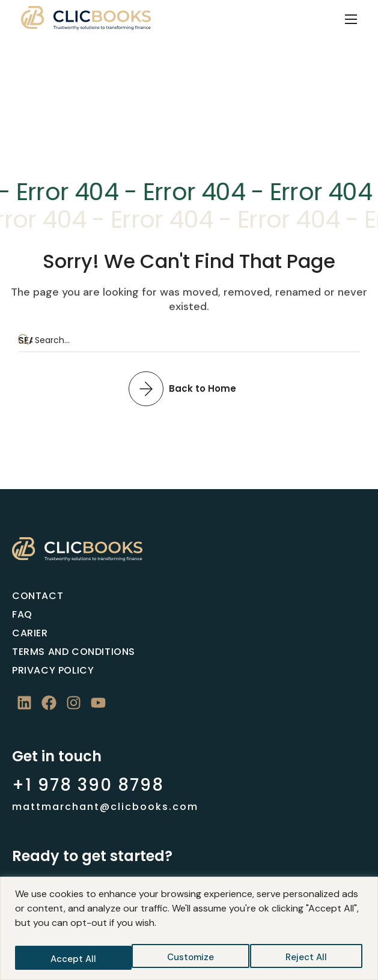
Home (164, 101)
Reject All (190, 959)
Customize (73, 959)
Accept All (306, 959)
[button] (189, 388)
